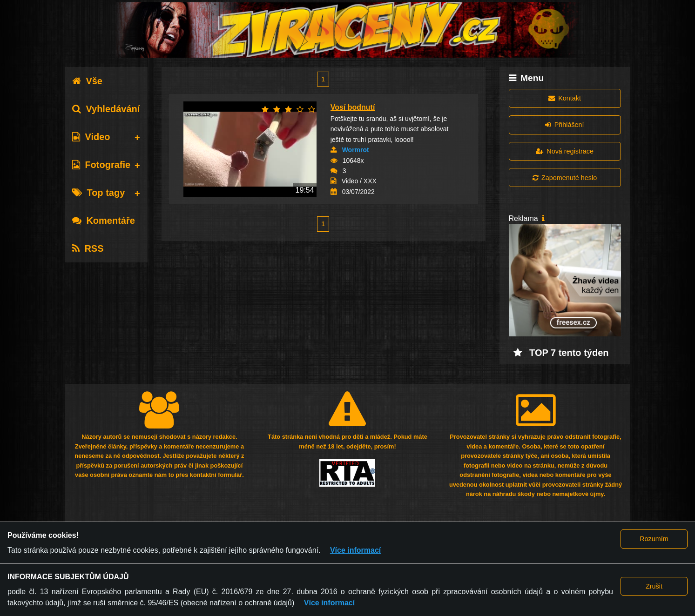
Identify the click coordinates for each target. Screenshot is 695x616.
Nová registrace (565, 151)
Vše (87, 81)
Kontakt (565, 98)
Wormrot (356, 150)
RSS (88, 248)
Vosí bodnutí (353, 107)
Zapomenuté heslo (565, 178)
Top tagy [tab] (98, 193)
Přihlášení (564, 125)
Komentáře (103, 221)
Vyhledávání (106, 109)
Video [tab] (91, 137)
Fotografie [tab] (101, 165)
